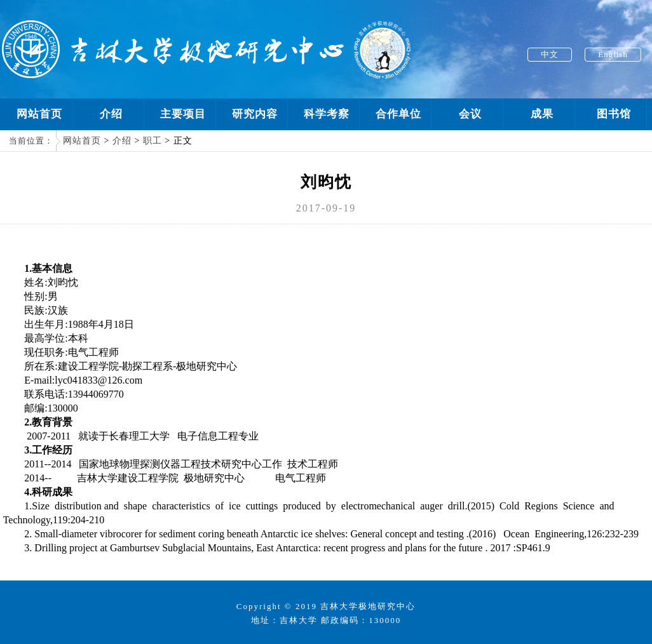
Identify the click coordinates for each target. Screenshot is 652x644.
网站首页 (39, 114)
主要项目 (183, 114)
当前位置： (31, 141)
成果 (542, 114)
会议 (470, 114)
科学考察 (327, 114)
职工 (153, 141)
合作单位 (398, 114)
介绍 (111, 114)
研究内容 (255, 114)
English (613, 54)
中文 (550, 54)
